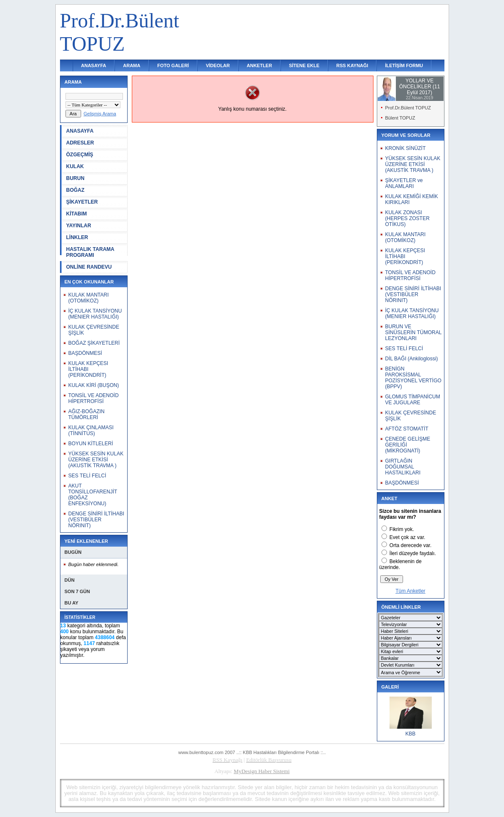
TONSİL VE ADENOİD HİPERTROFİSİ (94, 398)
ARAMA (132, 65)
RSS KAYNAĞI (352, 65)
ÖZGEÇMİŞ (80, 155)
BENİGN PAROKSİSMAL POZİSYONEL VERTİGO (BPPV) (413, 378)
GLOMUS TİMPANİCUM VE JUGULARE (413, 400)
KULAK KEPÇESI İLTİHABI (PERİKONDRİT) (89, 369)
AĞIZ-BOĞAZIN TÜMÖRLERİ (87, 414)
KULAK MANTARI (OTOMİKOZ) (89, 298)
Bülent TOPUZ (400, 118)
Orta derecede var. (410, 545)
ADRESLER (80, 143)
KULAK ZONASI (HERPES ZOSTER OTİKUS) (407, 218)
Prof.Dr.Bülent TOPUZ (408, 108)
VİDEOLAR (218, 65)
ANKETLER (259, 65)
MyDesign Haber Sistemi (262, 771)
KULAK (75, 166)
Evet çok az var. (407, 537)
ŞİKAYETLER (82, 202)
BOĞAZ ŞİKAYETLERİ (94, 343)
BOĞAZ (75, 190)
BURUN (75, 178)
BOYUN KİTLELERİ (91, 444)
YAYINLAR (79, 226)
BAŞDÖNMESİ (85, 353)
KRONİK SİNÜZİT (406, 148)
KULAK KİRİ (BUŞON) (94, 385)
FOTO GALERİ (173, 65)
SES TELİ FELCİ (87, 476)
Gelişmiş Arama (100, 114)
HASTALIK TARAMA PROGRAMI (90, 252)
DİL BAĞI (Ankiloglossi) (412, 359)
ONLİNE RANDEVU (89, 267)
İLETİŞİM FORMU (404, 65)
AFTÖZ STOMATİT (407, 429)
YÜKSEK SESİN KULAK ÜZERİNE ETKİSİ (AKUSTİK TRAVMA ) (96, 460)
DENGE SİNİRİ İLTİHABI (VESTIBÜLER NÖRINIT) (96, 520)
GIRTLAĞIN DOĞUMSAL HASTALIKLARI (403, 467)
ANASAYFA (94, 65)
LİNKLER (77, 237)
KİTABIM (77, 214)
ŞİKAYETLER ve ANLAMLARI (404, 183)
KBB (410, 734)
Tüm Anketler (410, 591)
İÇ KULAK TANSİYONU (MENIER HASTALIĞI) (95, 314)
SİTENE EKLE (304, 65)
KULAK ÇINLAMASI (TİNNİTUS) (91, 430)
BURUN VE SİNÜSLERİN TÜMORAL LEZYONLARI (413, 332)
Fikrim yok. (402, 529)
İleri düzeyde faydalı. (413, 553)
